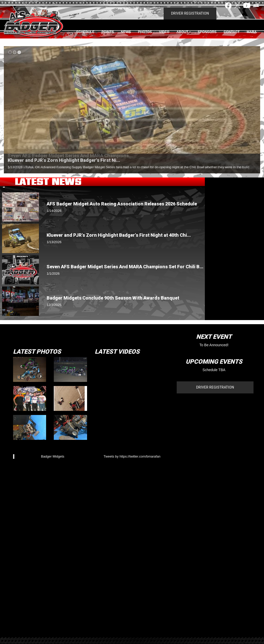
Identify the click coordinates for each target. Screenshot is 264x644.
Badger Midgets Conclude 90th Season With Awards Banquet (113, 298)
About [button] (182, 32)
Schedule (85, 32)
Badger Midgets (53, 456)
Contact (232, 32)
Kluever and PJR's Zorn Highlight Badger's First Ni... (64, 160)
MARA (252, 32)
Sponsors (207, 32)
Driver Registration (190, 13)
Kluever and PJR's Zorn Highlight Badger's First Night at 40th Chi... (119, 235)
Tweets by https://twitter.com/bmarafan (132, 456)
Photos (145, 32)
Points (108, 32)
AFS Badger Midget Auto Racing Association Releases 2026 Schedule (122, 204)
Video (164, 32)
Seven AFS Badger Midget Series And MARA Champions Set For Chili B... (125, 267)
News (126, 32)
